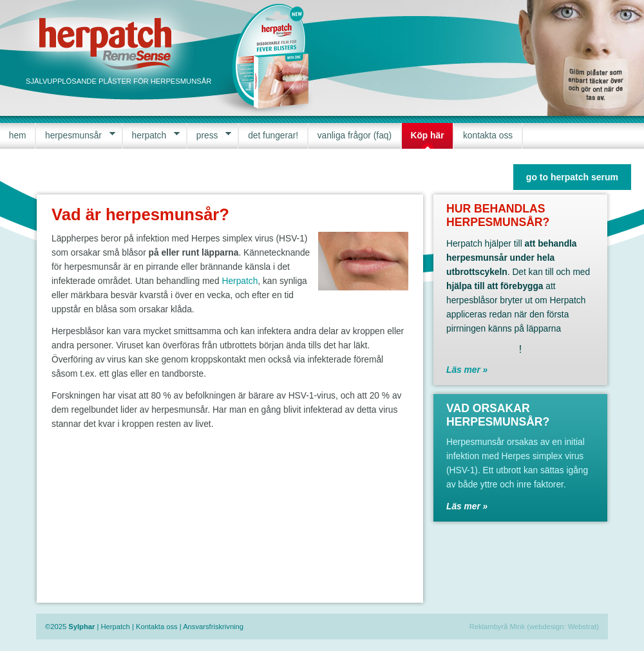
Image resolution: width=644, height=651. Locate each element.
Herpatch (240, 281)
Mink (518, 627)
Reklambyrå (489, 627)
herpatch (151, 136)
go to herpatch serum (572, 177)
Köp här (428, 136)
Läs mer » (467, 370)
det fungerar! (273, 136)
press (209, 136)
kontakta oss (488, 136)
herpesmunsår (75, 136)
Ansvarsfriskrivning (213, 627)
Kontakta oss (157, 627)
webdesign (547, 627)
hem (18, 136)
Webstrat (582, 627)
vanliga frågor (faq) (355, 136)
